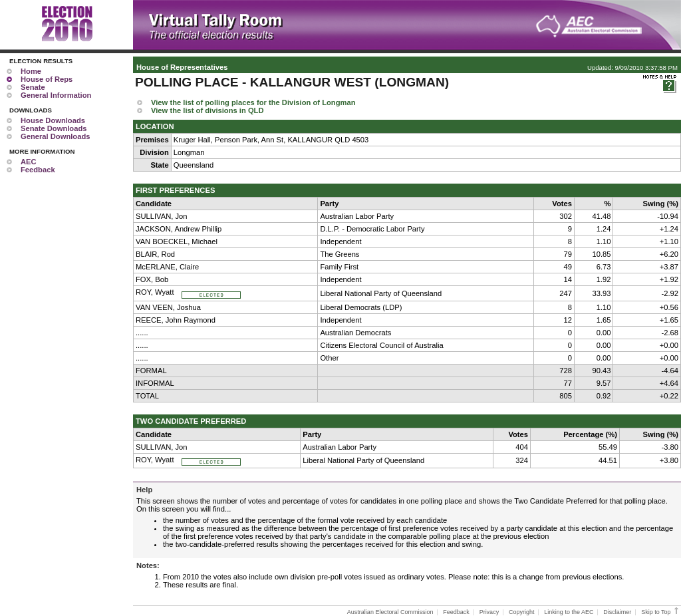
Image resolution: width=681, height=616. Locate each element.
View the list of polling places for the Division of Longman (253, 102)
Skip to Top (661, 612)
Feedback (38, 170)
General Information (56, 95)
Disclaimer (617, 612)
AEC (29, 162)
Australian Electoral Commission (390, 612)
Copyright (522, 612)
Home (31, 71)
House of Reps (47, 79)
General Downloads (55, 136)
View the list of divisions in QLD (207, 110)
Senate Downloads (54, 128)
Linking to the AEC (569, 612)
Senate (33, 87)
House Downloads (53, 120)
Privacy (489, 612)
